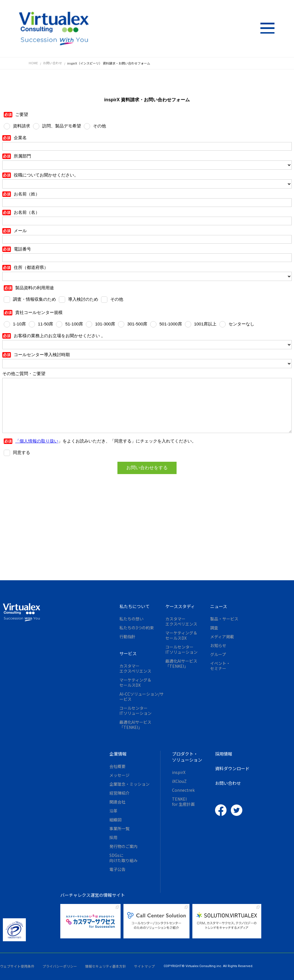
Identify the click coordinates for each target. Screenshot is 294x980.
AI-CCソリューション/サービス (142, 696)
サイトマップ (144, 966)
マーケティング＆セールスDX (135, 682)
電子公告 (117, 869)
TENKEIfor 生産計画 (183, 802)
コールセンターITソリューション (136, 711)
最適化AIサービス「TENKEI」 (135, 725)
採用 (113, 837)
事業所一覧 (119, 828)
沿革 (113, 811)
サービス (128, 653)
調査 (214, 628)
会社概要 (117, 766)
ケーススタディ (180, 606)
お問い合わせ (228, 783)
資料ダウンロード (232, 768)
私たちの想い (131, 619)
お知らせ (218, 645)
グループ (218, 654)
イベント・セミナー (220, 666)
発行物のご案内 (123, 846)
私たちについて (135, 606)
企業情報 (118, 754)
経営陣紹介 (119, 793)
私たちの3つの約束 (137, 628)
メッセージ (119, 775)
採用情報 (224, 754)
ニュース (219, 606)
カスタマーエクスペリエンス (135, 668)
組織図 (115, 820)
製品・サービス (224, 619)
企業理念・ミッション (129, 784)
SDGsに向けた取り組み (123, 858)
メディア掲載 (222, 636)
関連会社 (117, 802)
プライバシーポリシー (60, 966)
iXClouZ (179, 781)
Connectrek (183, 790)
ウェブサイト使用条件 (17, 966)
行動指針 (127, 636)
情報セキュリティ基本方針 (106, 966)
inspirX (179, 772)
